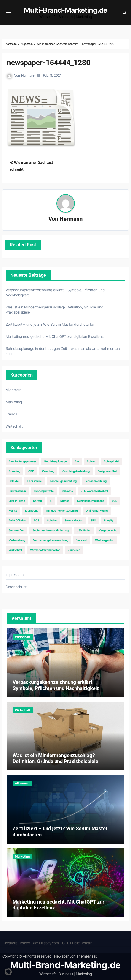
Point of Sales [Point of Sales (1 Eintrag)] (17, 520)
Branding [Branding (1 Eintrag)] (15, 471)
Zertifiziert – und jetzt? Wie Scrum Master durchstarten (51, 324)
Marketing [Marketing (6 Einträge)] (32, 511)
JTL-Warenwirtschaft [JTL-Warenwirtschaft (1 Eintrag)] (95, 491)
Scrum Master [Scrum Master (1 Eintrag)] (74, 520)
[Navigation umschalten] (8, 13)
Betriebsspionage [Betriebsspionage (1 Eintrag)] (56, 461)
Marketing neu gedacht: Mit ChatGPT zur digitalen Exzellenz (55, 336)
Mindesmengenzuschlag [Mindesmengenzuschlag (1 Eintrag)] (62, 511)
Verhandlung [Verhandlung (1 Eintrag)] (17, 540)
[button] (8, 972)
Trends (11, 414)
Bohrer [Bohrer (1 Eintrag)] (91, 461)
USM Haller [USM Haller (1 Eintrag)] (84, 530)
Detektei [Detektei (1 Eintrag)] (14, 481)
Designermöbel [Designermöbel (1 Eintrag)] (107, 471)
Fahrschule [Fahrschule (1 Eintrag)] (35, 481)
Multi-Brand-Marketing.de (66, 10)
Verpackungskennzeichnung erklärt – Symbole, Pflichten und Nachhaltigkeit (56, 685)
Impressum (15, 575)
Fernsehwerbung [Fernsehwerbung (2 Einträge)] (96, 481)
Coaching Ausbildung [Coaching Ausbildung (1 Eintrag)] (76, 471)
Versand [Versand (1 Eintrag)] (82, 540)
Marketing (14, 402)
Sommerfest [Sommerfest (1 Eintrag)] (17, 530)
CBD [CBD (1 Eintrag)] (31, 471)
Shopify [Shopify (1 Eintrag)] (109, 520)
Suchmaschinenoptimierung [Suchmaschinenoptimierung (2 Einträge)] (51, 530)
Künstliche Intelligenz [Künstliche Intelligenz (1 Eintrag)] (91, 501)
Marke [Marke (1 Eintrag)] (13, 511)
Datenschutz (16, 587)
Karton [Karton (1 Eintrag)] (37, 501)
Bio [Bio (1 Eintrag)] (77, 461)
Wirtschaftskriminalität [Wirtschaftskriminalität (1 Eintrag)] (45, 550)
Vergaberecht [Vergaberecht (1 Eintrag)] (108, 530)
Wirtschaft (14, 426)
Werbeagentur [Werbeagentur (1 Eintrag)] (104, 540)
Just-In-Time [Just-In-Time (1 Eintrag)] (17, 501)
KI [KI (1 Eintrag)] (51, 501)
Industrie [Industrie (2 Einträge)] (67, 491)
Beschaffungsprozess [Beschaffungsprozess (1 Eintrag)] (23, 461)
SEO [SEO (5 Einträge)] (93, 520)
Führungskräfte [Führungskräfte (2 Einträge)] (44, 491)
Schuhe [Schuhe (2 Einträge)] (52, 520)
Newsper (61, 956)
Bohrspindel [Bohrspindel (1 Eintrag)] (111, 461)
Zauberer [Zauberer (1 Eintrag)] (74, 550)
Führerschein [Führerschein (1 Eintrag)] (17, 491)
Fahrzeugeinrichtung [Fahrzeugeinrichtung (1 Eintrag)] (63, 481)
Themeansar (86, 956)
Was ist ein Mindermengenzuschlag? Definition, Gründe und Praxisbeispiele (55, 758)
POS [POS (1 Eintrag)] (36, 520)
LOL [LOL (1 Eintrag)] (114, 501)
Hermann (28, 75)
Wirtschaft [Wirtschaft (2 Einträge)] (15, 550)
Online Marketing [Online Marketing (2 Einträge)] (97, 511)
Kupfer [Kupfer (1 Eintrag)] (65, 501)
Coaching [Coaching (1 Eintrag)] (48, 471)
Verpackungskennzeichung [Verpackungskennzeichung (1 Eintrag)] (51, 540)
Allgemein (14, 390)
